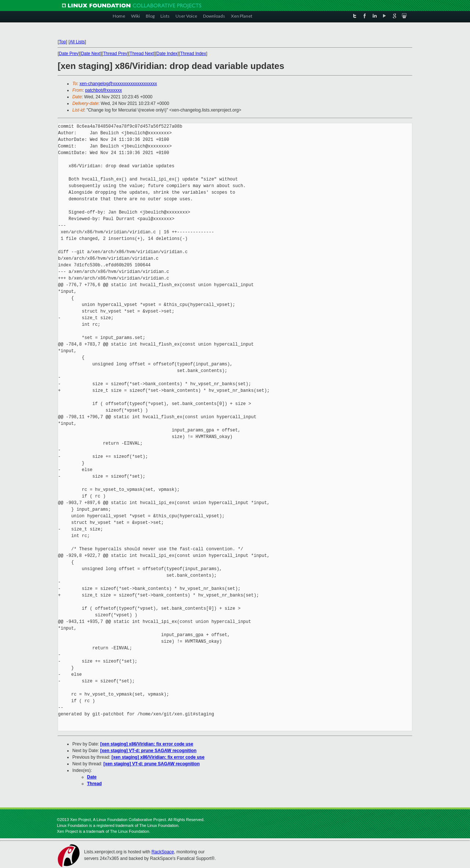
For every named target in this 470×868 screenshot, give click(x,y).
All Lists (77, 42)
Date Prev (68, 54)
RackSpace (162, 852)
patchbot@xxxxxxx (104, 90)
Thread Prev (115, 54)
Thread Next (142, 54)
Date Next (91, 54)
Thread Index (193, 54)
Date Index (167, 54)
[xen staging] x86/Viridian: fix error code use (147, 744)
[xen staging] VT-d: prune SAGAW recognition (148, 751)
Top (62, 42)
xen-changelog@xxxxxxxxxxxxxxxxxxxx (118, 84)
